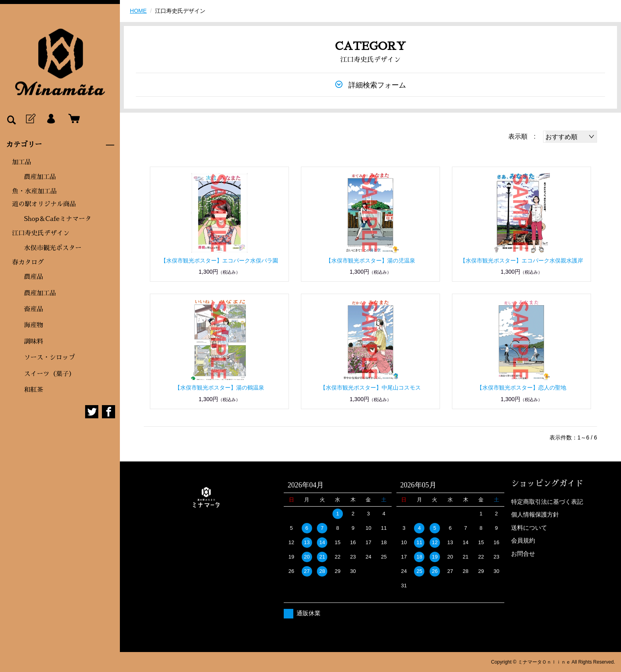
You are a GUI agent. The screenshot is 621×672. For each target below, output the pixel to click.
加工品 (22, 162)
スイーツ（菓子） (50, 374)
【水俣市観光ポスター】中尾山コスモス (370, 388)
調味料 (34, 342)
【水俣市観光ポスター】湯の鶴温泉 (219, 388)
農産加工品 (40, 177)
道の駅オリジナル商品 (44, 204)
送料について (529, 528)
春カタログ (28, 262)
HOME (138, 11)
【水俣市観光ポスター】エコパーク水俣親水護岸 (521, 260)
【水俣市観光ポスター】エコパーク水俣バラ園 (219, 260)
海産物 (34, 325)
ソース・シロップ (50, 358)
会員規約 (523, 540)
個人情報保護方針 (535, 514)
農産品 (34, 277)
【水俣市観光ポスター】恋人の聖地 (521, 388)
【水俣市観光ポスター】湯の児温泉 (370, 260)
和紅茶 (34, 390)
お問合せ (523, 554)
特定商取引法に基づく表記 (547, 502)
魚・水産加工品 (34, 191)
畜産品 (34, 309)
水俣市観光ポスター (53, 248)
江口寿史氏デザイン (41, 233)
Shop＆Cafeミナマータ (58, 219)
